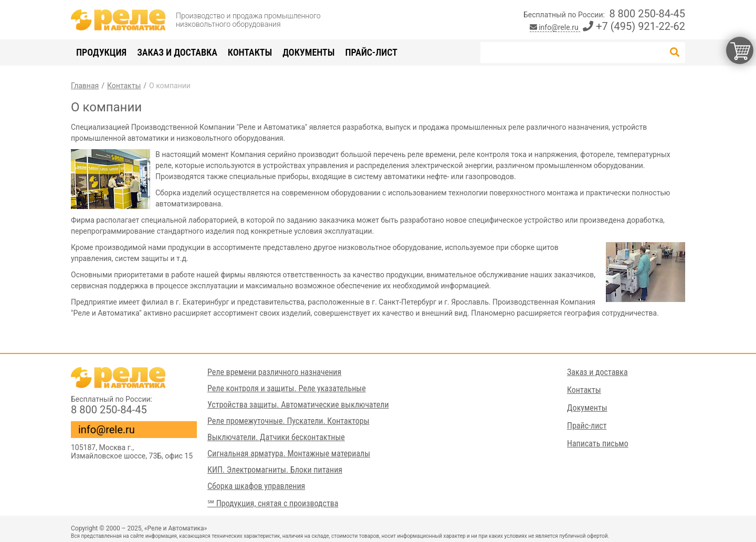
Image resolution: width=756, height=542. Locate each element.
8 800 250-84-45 (647, 14)
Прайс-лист (371, 52)
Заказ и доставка (177, 52)
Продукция (101, 52)
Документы (308, 52)
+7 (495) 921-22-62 (634, 26)
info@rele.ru (555, 27)
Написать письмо (598, 444)
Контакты (250, 52)
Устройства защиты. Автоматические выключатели (298, 405)
